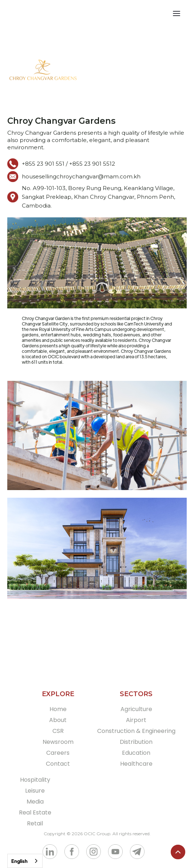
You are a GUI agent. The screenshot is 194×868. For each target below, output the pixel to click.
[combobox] (25, 861)
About (58, 720)
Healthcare (136, 764)
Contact (58, 764)
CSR (58, 731)
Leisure (35, 791)
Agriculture (136, 709)
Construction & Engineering (136, 731)
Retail (35, 823)
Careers (58, 753)
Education (136, 753)
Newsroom (58, 742)
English (19, 861)
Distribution (136, 742)
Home (58, 709)
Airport (136, 720)
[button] (181, 15)
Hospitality (35, 780)
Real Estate (35, 812)
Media (35, 802)
